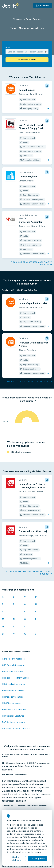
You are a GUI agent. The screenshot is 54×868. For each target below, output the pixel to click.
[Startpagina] (10, 6)
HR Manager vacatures (13, 697)
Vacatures (18, 19)
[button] (46, 52)
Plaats (8, 47)
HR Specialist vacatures (13, 716)
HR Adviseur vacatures (13, 671)
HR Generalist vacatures (13, 690)
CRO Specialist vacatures (14, 665)
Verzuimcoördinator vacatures (16, 728)
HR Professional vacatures (14, 709)
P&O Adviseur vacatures (13, 722)
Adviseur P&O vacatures (13, 659)
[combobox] (27, 52)
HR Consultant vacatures (13, 684)
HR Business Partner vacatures (16, 678)
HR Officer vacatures (12, 703)
